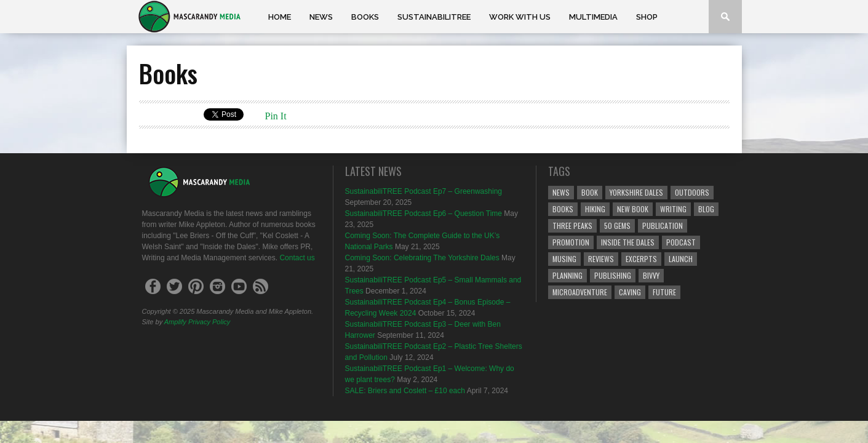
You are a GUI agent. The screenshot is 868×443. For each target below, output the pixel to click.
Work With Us (520, 17)
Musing (564, 259)
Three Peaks (572, 225)
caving (630, 292)
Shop (647, 17)
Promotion (571, 242)
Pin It (276, 116)
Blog (706, 209)
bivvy (651, 275)
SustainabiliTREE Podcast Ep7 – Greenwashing (424, 191)
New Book (633, 209)
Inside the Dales (628, 242)
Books (365, 17)
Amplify (175, 322)
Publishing (613, 275)
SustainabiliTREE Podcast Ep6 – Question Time (424, 214)
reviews (601, 259)
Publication (663, 225)
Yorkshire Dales (636, 192)
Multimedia (593, 17)
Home (280, 17)
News (321, 17)
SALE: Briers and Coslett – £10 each (405, 391)
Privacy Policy (209, 322)
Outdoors (692, 192)
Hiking (595, 209)
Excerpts (641, 259)
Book (590, 192)
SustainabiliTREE (434, 17)
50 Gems (617, 225)
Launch (681, 259)
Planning (567, 275)
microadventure (580, 292)
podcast (681, 242)
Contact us (297, 258)
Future (664, 292)
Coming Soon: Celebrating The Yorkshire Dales (422, 258)
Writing (673, 209)
